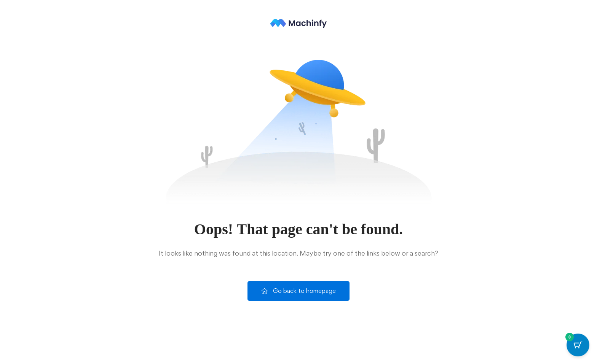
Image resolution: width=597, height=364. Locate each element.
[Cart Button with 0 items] (578, 345)
